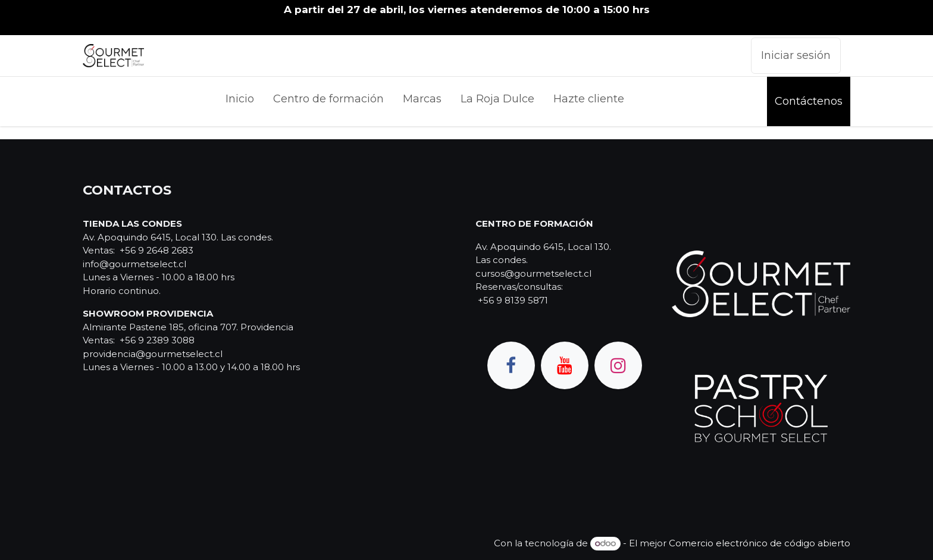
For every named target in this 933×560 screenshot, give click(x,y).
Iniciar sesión (796, 55)
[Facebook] (511, 365)
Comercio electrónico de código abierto (760, 543)
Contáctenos (809, 101)
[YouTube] (565, 365)
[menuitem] (240, 101)
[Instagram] (618, 365)
